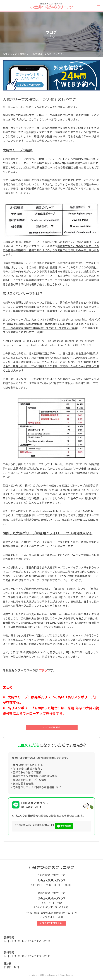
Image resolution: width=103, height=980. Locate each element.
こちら (43, 670)
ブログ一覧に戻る (52, 727)
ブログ (14, 54)
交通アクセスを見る (52, 923)
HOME (5, 54)
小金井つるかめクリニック (52, 867)
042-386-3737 (51, 898)
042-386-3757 (52, 880)
